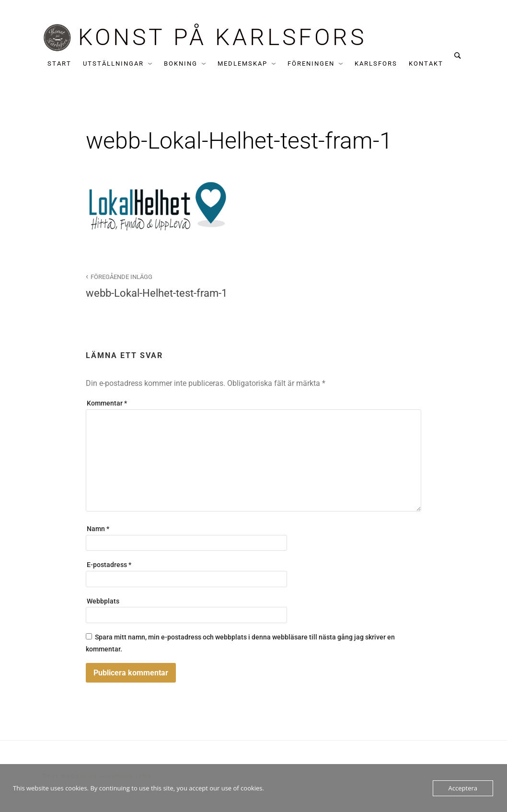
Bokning (181, 64)
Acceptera (463, 788)
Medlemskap (242, 64)
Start (59, 64)
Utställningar (113, 64)
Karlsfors (376, 64)
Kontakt (426, 64)
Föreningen (311, 64)
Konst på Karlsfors (222, 37)
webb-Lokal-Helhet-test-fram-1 (164, 285)
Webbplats (103, 601)
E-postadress (109, 565)
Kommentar (107, 403)
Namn (98, 529)
